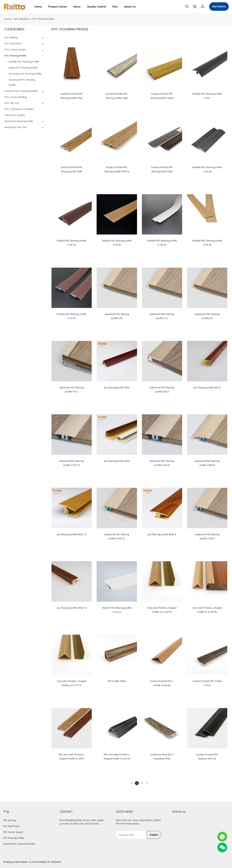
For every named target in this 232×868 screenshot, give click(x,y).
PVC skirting (11, 38)
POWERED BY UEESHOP (48, 862)
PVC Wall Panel (13, 44)
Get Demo (219, 7)
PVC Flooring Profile (43, 19)
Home (38, 7)
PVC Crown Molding (16, 97)
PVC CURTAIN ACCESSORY (19, 109)
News (77, 7)
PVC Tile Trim (12, 103)
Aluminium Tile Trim (16, 127)
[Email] (131, 835)
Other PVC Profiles (15, 115)
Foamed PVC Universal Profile (21, 91)
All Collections (22, 19)
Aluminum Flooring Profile (19, 121)
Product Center (58, 7)
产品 (6, 812)
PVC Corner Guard (15, 50)
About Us (130, 7)
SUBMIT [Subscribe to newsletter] (154, 835)
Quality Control (96, 7)
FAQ (115, 7)
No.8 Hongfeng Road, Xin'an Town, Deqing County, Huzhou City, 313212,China (82, 822)
